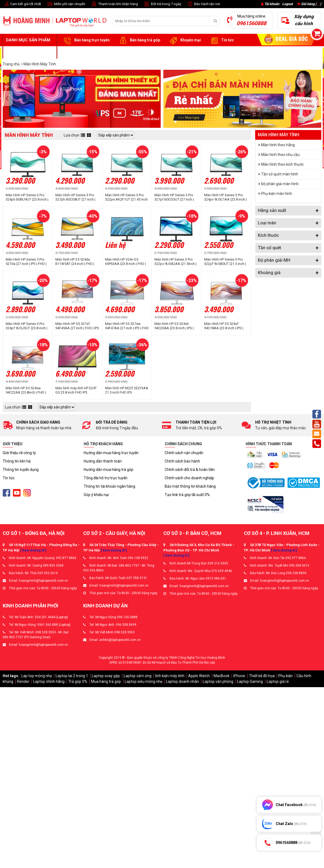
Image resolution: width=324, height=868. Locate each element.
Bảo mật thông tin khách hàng (190, 486)
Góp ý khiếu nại (96, 495)
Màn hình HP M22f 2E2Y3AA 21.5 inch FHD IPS (127, 390)
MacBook (222, 676)
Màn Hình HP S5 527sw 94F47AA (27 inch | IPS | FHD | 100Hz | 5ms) (127, 326)
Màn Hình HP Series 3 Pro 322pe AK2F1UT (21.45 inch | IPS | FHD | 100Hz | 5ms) (126, 197)
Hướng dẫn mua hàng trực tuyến (111, 453)
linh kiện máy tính (170, 676)
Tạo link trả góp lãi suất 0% (187, 495)
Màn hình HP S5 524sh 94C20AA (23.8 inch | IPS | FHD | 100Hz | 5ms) (174, 326)
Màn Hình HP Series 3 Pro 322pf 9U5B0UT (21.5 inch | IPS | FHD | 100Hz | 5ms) (225, 262)
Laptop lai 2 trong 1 (72, 676)
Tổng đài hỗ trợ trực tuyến (106, 478)
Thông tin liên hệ (17, 461)
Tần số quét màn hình (280, 174)
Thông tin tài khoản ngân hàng (109, 486)
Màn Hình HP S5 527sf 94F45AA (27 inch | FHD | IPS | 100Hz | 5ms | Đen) (77, 326)
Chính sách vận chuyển (184, 453)
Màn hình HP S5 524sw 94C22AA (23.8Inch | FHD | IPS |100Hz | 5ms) (26, 390)
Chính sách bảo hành (182, 461)
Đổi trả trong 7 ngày (162, 4)
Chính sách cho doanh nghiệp (189, 478)
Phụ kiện (286, 676)
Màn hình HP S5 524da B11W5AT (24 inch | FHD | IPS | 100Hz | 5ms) (75, 262)
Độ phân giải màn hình (280, 184)
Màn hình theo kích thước (282, 164)
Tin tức (221, 40)
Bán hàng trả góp (139, 40)
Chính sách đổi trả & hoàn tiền (190, 470)
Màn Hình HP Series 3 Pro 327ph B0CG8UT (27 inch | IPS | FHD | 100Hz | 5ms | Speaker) (75, 197)
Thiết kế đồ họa (262, 676)
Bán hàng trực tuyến (86, 40)
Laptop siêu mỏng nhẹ (144, 681)
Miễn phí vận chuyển (66, 4)
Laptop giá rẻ (278, 681)
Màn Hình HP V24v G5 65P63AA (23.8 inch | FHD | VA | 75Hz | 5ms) (125, 262)
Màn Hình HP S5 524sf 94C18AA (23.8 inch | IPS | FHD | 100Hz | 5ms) (224, 326)
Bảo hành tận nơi (203, 4)
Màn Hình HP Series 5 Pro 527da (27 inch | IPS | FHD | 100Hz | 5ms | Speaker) (26, 262)
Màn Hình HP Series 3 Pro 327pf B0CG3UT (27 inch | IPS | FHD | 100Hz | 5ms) (174, 197)
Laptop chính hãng (49, 681)
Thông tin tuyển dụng (21, 470)
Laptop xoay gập (106, 676)
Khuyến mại (185, 40)
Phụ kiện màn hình (277, 194)
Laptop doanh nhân (183, 681)
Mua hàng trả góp (106, 681)
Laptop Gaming (250, 681)
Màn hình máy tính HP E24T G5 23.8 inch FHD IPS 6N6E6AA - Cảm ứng (76, 390)
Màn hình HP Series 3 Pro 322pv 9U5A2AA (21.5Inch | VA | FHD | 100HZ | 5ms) (175, 262)
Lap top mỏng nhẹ (37, 676)
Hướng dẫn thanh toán (103, 461)
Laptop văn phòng (218, 681)
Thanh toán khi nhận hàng (114, 4)
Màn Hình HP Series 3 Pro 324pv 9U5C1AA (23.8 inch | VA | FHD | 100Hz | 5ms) (225, 197)
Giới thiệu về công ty (19, 453)
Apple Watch (199, 676)
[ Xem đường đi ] (33, 550)
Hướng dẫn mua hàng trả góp (109, 470)
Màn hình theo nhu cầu (280, 155)
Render (23, 681)
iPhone (239, 676)
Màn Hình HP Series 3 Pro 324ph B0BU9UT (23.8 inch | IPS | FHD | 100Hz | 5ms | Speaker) (27, 197)
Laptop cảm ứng (138, 676)
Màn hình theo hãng (278, 145)
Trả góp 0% (78, 681)
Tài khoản (272, 4)
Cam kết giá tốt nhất (22, 4)
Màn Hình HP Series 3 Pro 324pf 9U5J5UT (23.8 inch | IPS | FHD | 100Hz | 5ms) (26, 326)
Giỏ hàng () (309, 4)
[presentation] (8, 99)
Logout (287, 4)
